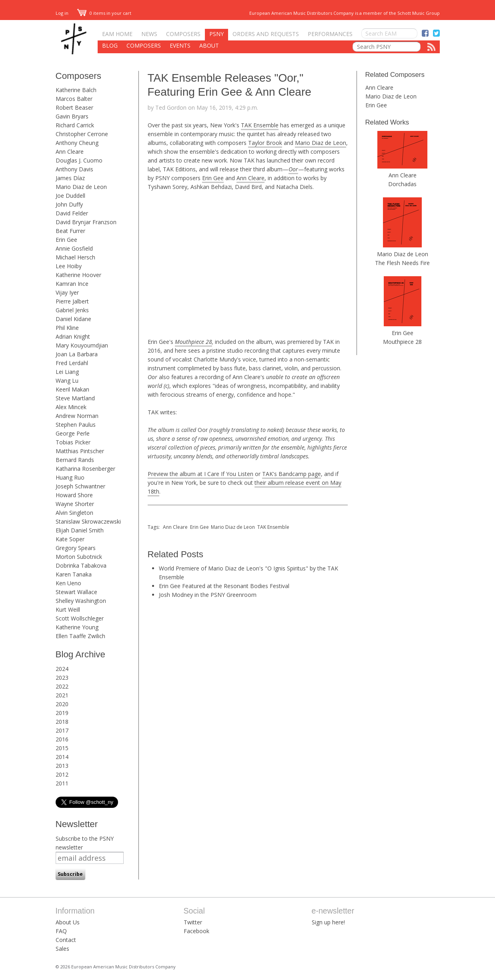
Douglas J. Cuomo (79, 160)
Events (180, 45)
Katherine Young (77, 627)
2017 (62, 730)
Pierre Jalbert (72, 301)
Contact (66, 940)
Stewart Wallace (76, 592)
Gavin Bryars (72, 116)
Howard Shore (74, 495)
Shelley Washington (81, 601)
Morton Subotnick (79, 557)
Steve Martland (75, 398)
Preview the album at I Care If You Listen (200, 474)
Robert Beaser (74, 107)
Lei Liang (67, 372)
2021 (62, 695)
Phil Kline (67, 328)
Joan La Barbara (77, 354)
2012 (62, 774)
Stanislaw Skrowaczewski (88, 521)
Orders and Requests (266, 34)
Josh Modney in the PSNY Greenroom (208, 595)
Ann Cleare (70, 152)
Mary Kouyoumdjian (82, 345)
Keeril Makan (72, 389)
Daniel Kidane (73, 319)
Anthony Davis (74, 169)
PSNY (216, 34)
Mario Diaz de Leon (81, 187)
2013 (62, 766)
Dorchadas (402, 184)
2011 (62, 783)
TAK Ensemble (260, 125)
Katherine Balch (76, 90)
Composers (183, 34)
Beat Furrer (70, 231)
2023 (62, 678)
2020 (62, 704)
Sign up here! (328, 922)
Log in (62, 13)
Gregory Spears (76, 548)
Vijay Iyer (67, 292)
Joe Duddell (70, 196)
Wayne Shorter (75, 504)
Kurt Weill (68, 609)
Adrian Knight (73, 336)
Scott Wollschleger (80, 618)
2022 (62, 686)
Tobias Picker (73, 442)
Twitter (193, 922)
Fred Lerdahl (72, 363)
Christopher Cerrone (82, 134)
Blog (110, 45)
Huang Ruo (70, 477)
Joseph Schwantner (80, 486)
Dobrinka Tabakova (81, 565)
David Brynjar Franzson (86, 222)
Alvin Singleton (74, 513)
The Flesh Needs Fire (402, 263)
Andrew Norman (77, 416)
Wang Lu (67, 381)
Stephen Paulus (76, 425)
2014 (62, 757)
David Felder (72, 213)
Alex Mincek (71, 407)
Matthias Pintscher (80, 451)
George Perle (73, 433)
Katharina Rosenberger (85, 469)
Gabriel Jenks (72, 310)
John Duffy (69, 204)
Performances (330, 34)
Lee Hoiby (69, 266)
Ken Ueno (68, 583)
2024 (62, 669)
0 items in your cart (104, 13)
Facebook (196, 931)
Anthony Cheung (77, 143)
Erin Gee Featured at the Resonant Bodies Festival (224, 586)
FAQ (61, 931)
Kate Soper (70, 539)
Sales (62, 949)
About (209, 45)
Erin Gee (66, 240)
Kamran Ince (72, 284)
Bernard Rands (75, 460)
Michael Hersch (75, 257)
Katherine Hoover (78, 275)
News (149, 34)
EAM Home (117, 34)
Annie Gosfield (74, 248)
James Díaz (70, 178)
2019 (62, 713)
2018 (62, 722)
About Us (68, 922)
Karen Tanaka (74, 574)
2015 (62, 748)
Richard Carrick (75, 125)
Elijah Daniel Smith (80, 530)
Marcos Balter (74, 99)
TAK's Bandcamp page (292, 474)
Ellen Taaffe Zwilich (80, 636)
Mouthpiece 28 (193, 342)
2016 (62, 739)
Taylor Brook (265, 143)
